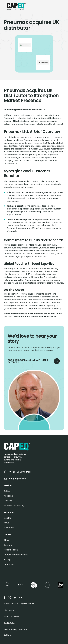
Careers (8, 545)
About (7, 540)
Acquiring (8, 496)
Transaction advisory (14, 506)
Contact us (9, 564)
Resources (9, 528)
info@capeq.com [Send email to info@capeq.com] (15, 479)
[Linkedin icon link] (15, 598)
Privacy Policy (10, 610)
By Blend (8, 635)
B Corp (7, 559)
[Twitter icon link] (10, 598)
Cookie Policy (10, 623)
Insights (8, 518)
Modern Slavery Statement (15, 629)
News (6, 523)
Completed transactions (16, 555)
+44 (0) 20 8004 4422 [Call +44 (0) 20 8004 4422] (17, 472)
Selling (7, 491)
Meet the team (11, 550)
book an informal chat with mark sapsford (33, 361)
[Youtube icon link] (21, 598)
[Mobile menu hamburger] (63, 7)
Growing (8, 501)
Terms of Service (11, 617)
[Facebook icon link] (5, 598)
